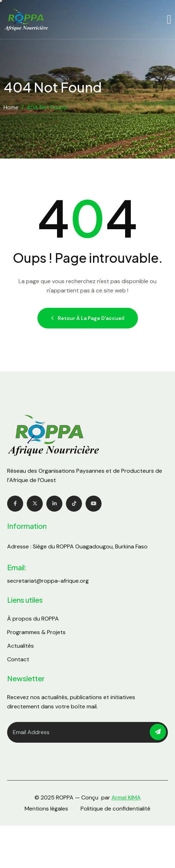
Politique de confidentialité (115, 809)
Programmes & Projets (36, 632)
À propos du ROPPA (33, 619)
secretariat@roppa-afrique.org (48, 581)
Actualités (20, 646)
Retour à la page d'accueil (88, 318)
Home (11, 107)
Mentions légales (46, 809)
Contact (18, 659)
